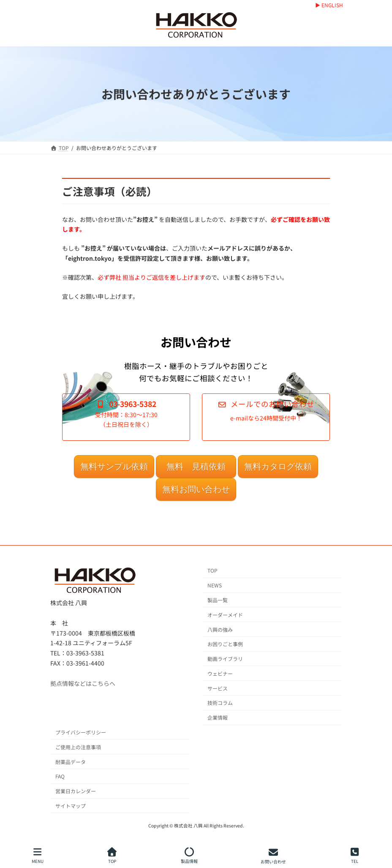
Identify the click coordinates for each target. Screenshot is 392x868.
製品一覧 (218, 600)
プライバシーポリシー (81, 732)
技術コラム (220, 703)
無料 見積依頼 (196, 467)
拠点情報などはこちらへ (83, 683)
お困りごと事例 (225, 644)
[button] (126, 417)
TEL (355, 856)
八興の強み (220, 629)
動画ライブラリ (225, 659)
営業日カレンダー (76, 791)
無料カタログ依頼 (278, 467)
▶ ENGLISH (329, 5)
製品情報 (189, 856)
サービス (218, 688)
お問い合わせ (273, 855)
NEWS (215, 585)
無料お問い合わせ (196, 489)
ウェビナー (220, 673)
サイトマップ (71, 806)
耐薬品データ (71, 761)
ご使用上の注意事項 (78, 747)
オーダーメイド (225, 614)
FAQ (60, 776)
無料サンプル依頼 (114, 467)
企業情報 (218, 717)
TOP (212, 570)
